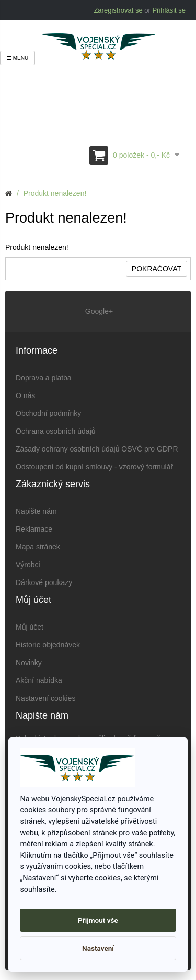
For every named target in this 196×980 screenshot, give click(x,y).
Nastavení (98, 948)
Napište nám (36, 511)
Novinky (29, 663)
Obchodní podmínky (48, 413)
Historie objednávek (48, 645)
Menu (18, 58)
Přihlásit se (169, 10)
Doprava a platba (44, 378)
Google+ (98, 311)
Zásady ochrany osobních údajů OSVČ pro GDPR (97, 449)
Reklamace (34, 529)
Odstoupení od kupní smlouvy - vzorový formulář (94, 467)
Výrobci (28, 565)
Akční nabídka (39, 680)
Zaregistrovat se (118, 10)
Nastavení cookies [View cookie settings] (45, 698)
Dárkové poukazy (44, 582)
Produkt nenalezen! (55, 193)
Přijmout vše (98, 920)
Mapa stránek (38, 547)
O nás (25, 395)
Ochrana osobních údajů (56, 431)
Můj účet (30, 627)
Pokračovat (157, 269)
